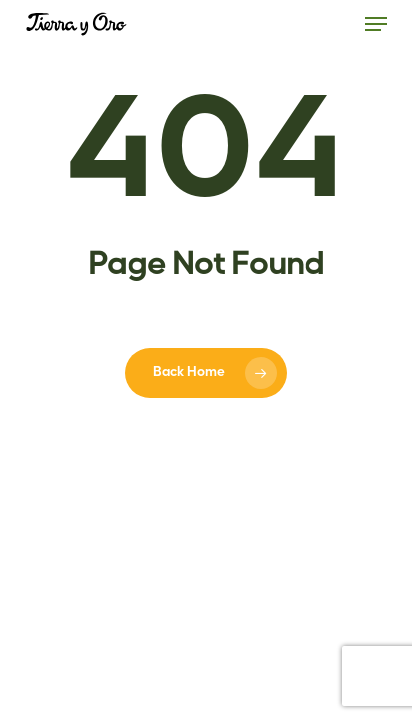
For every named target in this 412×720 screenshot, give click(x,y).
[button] (376, 24)
